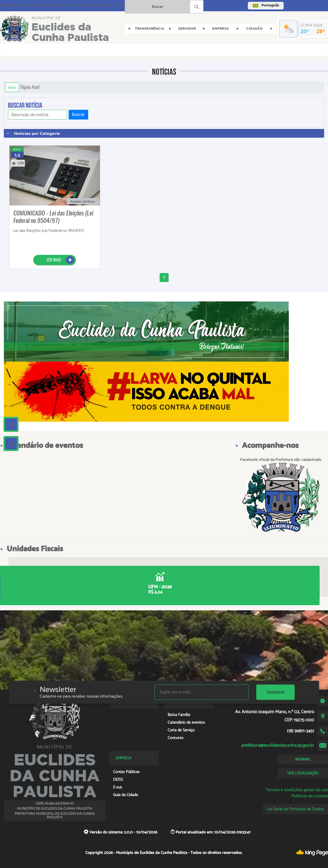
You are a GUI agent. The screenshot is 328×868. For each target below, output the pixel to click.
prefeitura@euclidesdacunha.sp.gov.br (278, 745)
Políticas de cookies (310, 796)
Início (12, 87)
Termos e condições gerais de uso (297, 790)
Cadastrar (275, 692)
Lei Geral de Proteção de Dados (295, 809)
